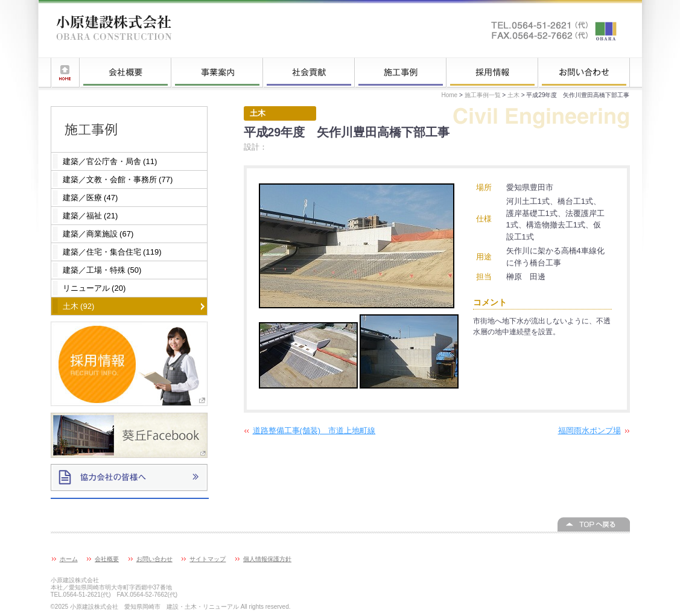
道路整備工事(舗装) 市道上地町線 (314, 430)
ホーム (65, 72)
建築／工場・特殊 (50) (102, 270)
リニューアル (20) (94, 288)
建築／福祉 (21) (91, 216)
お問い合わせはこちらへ (554, 30)
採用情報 (492, 72)
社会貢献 (309, 72)
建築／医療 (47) (91, 198)
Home (449, 95)
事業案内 (217, 72)
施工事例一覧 (401, 72)
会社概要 (126, 72)
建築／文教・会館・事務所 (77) (118, 179)
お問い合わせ (584, 72)
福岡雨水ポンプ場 (589, 430)
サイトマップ (208, 559)
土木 (513, 95)
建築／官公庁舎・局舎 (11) (110, 161)
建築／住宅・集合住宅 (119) (112, 252)
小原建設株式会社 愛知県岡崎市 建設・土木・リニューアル (114, 30)
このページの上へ (594, 524)
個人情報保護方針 (267, 559)
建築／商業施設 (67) (98, 234)
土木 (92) (79, 306)
